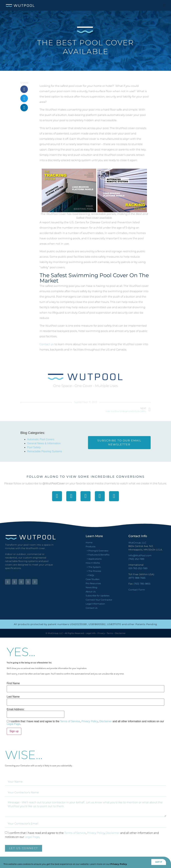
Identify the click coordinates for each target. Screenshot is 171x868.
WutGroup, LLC (137, 543)
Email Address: (35, 713)
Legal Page (13, 724)
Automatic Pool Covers (41, 439)
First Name (13, 683)
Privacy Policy (90, 721)
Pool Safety (34, 447)
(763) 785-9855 (142, 584)
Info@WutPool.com (140, 555)
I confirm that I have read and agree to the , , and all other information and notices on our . (85, 723)
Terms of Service (70, 721)
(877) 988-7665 (137, 578)
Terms (110, 633)
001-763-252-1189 (138, 568)
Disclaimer (120, 633)
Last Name (13, 697)
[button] (164, 5)
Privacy (101, 633)
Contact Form (137, 590)
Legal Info (91, 633)
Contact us (47, 344)
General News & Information (44, 443)
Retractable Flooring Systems (45, 451)
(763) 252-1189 (136, 559)
